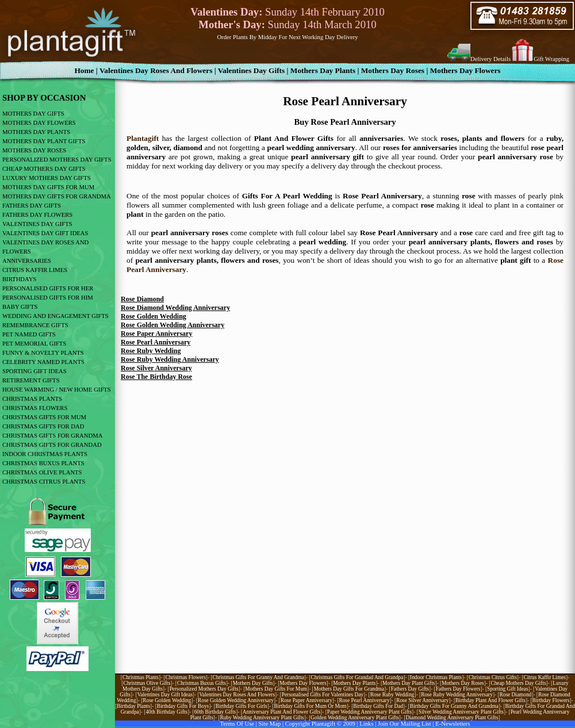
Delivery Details (490, 59)
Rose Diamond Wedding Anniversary (175, 308)
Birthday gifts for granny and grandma (454, 706)
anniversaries (27, 261)
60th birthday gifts (215, 712)
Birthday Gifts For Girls (241, 706)
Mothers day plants (354, 683)
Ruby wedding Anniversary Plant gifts (262, 718)
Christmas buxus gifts (202, 683)
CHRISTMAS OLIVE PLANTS (42, 472)
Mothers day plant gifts (409, 683)
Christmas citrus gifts (493, 677)
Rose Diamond (142, 299)
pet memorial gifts (34, 344)
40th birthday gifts (166, 712)
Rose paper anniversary (306, 700)
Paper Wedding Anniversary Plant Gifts (369, 712)
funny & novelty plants (43, 353)
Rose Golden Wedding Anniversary (172, 325)
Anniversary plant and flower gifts (281, 712)
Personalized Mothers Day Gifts (204, 689)
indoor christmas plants (45, 454)
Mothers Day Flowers (465, 70)
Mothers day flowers (303, 683)
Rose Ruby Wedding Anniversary (170, 359)
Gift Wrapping (551, 59)
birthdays (19, 279)
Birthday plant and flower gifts (490, 700)
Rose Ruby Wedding (151, 351)
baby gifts (20, 307)
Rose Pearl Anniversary (156, 342)
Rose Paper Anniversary (156, 334)
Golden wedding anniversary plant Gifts (355, 718)
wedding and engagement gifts (55, 316)
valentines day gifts (252, 70)
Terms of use (237, 724)
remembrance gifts (35, 325)
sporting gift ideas (34, 371)
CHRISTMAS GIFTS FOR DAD (43, 426)
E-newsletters (453, 724)
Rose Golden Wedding (154, 316)
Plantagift (143, 138)
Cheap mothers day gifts (518, 683)
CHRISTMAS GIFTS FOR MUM (44, 417)
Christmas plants (141, 677)
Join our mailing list (405, 724)
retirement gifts (31, 380)
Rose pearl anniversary (364, 700)
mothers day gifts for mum (48, 187)
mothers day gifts (33, 114)
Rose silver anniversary (422, 700)
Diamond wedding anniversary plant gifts (452, 718)
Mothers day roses (463, 683)
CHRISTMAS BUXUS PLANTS (43, 463)
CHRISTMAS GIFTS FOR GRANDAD (52, 445)
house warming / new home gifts (57, 390)
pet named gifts (29, 334)
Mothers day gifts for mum (276, 689)
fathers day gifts (32, 206)
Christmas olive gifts (147, 683)
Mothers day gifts (253, 683)
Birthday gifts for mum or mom (310, 706)
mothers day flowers (39, 123)
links (366, 724)
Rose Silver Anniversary (156, 368)
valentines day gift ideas (45, 233)
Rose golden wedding (167, 700)
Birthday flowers (551, 700)
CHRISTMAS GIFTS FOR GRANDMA (52, 436)
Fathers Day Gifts (410, 689)
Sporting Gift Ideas (508, 689)
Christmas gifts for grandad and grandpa (357, 677)
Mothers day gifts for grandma (349, 689)
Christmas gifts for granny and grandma (258, 677)
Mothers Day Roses (393, 70)
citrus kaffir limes (35, 270)
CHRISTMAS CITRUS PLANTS (44, 482)
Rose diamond (516, 695)
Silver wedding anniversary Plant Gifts (461, 712)
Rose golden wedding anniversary (236, 700)
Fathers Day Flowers (37, 215)
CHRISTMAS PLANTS (32, 399)
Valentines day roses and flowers (237, 695)
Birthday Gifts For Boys (183, 706)
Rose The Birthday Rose (156, 377)
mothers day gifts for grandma (57, 196)
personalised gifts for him (48, 298)
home (84, 70)
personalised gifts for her (48, 288)
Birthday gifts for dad (378, 706)
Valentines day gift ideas (165, 695)
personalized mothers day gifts (57, 160)
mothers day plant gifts (44, 141)
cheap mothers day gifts (44, 169)
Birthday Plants (133, 706)
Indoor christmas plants (436, 677)
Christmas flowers (186, 677)
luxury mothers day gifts (47, 178)
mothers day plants (36, 132)
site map (270, 724)
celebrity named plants (43, 362)
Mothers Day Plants (323, 70)
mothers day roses (34, 150)
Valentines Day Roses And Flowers (156, 70)
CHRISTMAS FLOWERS (35, 408)
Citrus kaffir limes (545, 677)
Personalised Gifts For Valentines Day (323, 695)
